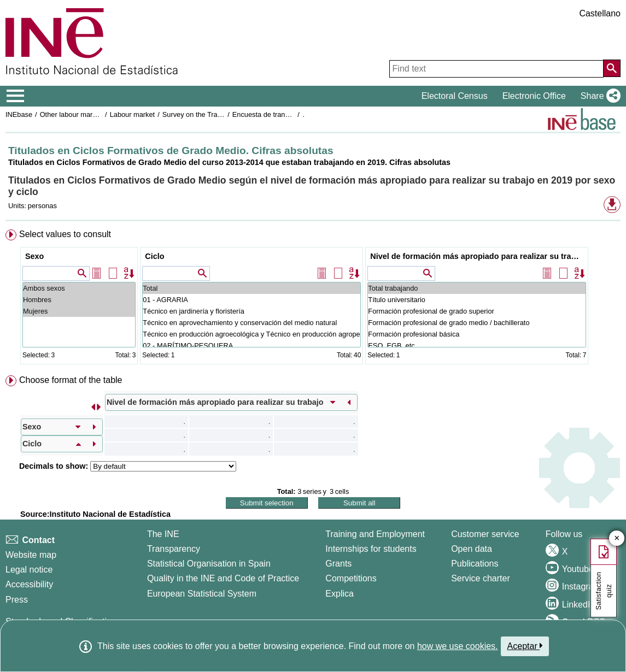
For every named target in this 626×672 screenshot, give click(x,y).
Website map (31, 555)
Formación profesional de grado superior (477, 311)
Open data (472, 549)
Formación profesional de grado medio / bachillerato (477, 323)
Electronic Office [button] (534, 96)
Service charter (481, 578)
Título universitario (477, 300)
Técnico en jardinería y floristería (251, 311)
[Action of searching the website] (612, 68)
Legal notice (29, 570)
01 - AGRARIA (251, 300)
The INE (163, 534)
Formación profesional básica (477, 334)
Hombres (79, 300)
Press (17, 600)
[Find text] (496, 69)
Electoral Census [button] (455, 96)
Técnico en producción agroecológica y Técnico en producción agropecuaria (251, 334)
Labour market (133, 114)
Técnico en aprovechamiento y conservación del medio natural (251, 323)
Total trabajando (477, 288)
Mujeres (79, 311)
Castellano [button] (600, 13)
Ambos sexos (79, 288)
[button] (598, 96)
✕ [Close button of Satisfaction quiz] (617, 538)
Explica (340, 594)
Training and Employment (375, 534)
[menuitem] (313, 299)
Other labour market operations (88, 114)
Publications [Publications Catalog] (475, 564)
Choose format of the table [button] (71, 380)
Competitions (351, 578)
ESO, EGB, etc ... (477, 346)
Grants (338, 564)
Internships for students (371, 549)
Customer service (485, 534)
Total (251, 288)
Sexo (34, 256)
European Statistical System (202, 594)
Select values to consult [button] (65, 234)
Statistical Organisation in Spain (209, 564)
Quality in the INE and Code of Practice (223, 578)
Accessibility (29, 584)
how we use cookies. (458, 646)
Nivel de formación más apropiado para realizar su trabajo (478, 256)
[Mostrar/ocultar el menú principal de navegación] (16, 96)
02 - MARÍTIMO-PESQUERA (251, 346)
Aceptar (525, 646)
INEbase (19, 114)
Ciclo (154, 256)
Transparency (174, 549)
